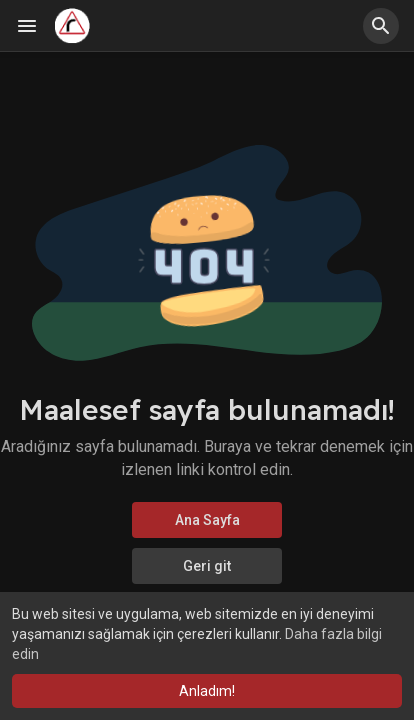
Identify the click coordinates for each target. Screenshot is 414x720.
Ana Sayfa (207, 520)
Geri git (207, 566)
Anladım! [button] (207, 691)
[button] (381, 26)
